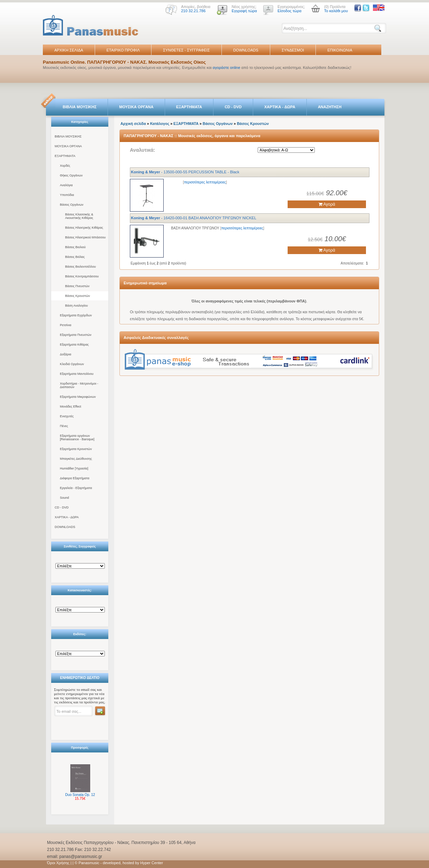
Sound (64, 498)
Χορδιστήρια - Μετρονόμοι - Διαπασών (79, 385)
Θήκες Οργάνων (71, 175)
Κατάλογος (160, 124)
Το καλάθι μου (336, 11)
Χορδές (65, 166)
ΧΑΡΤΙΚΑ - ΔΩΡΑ (280, 107)
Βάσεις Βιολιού (75, 247)
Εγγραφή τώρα (244, 11)
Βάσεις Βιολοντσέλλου (80, 267)
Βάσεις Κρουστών (77, 296)
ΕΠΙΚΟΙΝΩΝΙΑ (340, 50)
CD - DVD (233, 107)
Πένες (64, 426)
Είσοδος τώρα (290, 11)
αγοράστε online (227, 68)
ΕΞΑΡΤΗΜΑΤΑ (189, 107)
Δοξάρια (65, 354)
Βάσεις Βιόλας (75, 257)
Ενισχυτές (67, 416)
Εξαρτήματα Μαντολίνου (77, 374)
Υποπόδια (67, 195)
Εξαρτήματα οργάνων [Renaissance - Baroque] (77, 437)
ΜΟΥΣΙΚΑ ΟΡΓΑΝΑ (136, 107)
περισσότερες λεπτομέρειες (205, 182)
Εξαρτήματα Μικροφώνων (78, 397)
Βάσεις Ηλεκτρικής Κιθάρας (84, 228)
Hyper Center (152, 863)
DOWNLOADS (246, 50)
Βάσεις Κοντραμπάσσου (82, 276)
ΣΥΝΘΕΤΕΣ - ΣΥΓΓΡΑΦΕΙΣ (186, 50)
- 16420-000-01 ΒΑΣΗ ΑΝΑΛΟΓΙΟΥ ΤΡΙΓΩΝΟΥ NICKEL (194, 218)
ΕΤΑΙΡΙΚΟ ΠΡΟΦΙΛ (123, 50)
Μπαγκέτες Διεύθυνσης (76, 459)
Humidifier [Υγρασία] (74, 468)
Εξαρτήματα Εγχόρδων (76, 315)
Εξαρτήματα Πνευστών (76, 335)
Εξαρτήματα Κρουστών (76, 449)
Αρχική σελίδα (133, 124)
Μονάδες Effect (71, 407)
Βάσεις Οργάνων (72, 205)
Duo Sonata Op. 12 (80, 795)
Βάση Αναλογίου (76, 306)
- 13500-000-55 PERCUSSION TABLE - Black (185, 172)
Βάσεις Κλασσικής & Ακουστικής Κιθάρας (79, 216)
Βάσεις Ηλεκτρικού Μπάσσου (85, 237)
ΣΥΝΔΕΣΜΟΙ (293, 50)
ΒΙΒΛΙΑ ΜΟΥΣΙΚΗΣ (80, 107)
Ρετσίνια (66, 325)
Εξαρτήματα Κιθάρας (74, 345)
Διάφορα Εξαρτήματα (75, 478)
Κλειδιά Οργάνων (72, 364)
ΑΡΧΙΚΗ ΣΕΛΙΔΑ (69, 50)
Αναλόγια (66, 185)
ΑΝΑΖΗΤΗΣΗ (330, 107)
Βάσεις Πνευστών (77, 286)
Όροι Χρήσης (58, 863)
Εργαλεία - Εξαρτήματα (76, 488)
